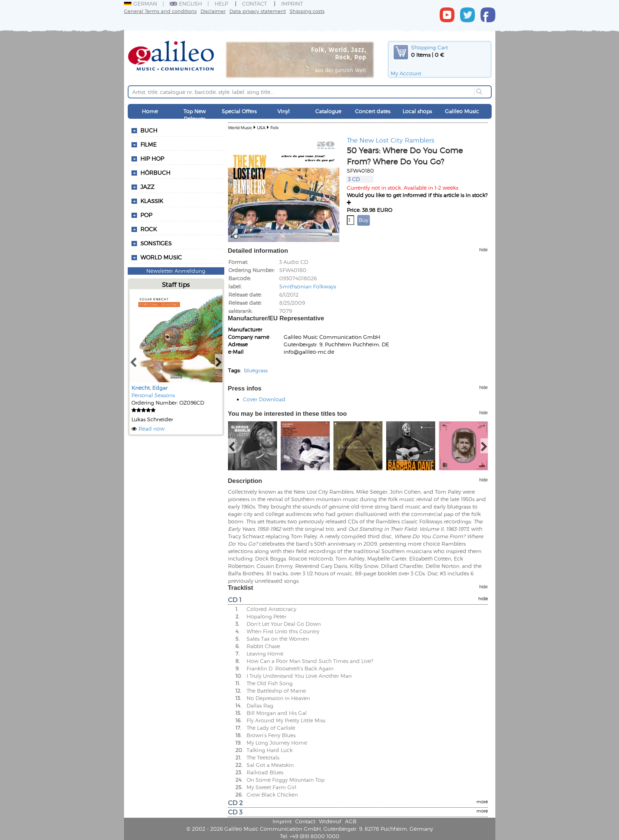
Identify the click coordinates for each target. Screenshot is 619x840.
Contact (255, 4)
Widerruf (330, 821)
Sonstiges (156, 243)
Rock (149, 229)
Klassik (152, 201)
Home (150, 111)
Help (221, 4)
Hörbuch (155, 173)
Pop (146, 215)
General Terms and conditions (160, 11)
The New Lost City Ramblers (391, 140)
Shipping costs (307, 11)
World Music (161, 257)
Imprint (292, 4)
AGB (351, 821)
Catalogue (328, 111)
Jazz (147, 187)
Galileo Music (462, 111)
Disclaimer (213, 11)
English (186, 4)
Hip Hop (152, 158)
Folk (274, 128)
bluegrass (256, 370)
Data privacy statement (258, 11)
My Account (406, 73)
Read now (152, 429)
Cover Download (264, 399)
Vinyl (284, 111)
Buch (149, 130)
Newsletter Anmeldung (176, 271)
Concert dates (373, 111)
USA (261, 128)
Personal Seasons (153, 395)
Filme (149, 144)
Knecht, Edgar (149, 388)
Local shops (417, 111)
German (141, 4)
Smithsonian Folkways (308, 286)
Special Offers (239, 111)
